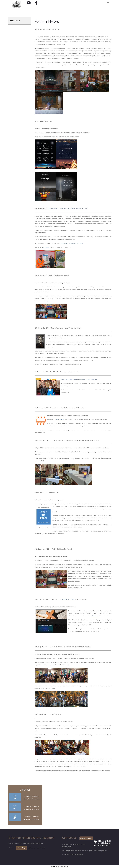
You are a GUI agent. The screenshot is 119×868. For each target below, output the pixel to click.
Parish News (14, 21)
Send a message (86, 838)
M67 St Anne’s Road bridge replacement (71, 243)
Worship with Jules (68, 599)
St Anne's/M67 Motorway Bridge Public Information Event (68, 209)
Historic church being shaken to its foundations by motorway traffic (79, 379)
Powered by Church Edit (60, 866)
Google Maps (21, 848)
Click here (94, 616)
